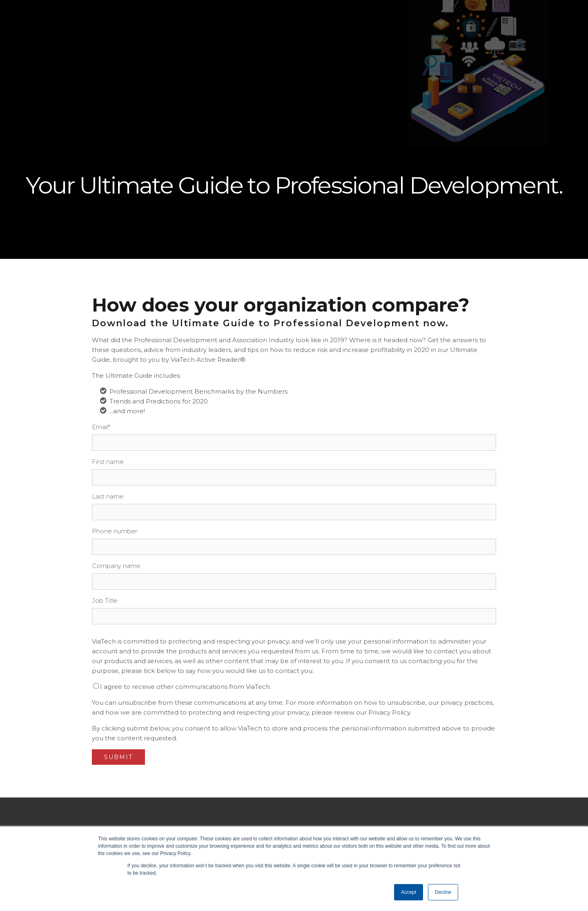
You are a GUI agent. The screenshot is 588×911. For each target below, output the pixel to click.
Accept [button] (409, 892)
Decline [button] (443, 892)
